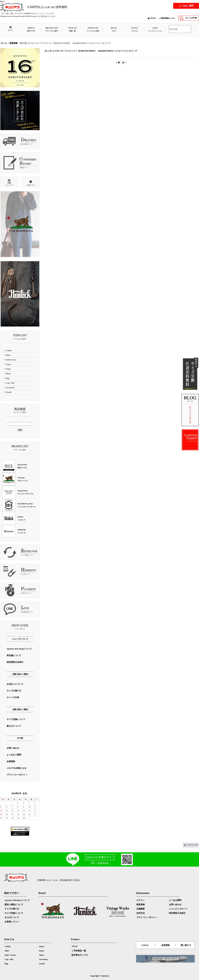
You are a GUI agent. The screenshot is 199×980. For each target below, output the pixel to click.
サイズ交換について (14, 913)
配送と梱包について (14, 904)
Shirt (7, 951)
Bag (6, 964)
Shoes (42, 955)
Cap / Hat (9, 959)
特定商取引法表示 (177, 913)
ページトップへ (192, 845)
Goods (42, 964)
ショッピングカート (178, 909)
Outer (42, 946)
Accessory (43, 959)
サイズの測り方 (12, 909)
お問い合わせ (175, 904)
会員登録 (165, 945)
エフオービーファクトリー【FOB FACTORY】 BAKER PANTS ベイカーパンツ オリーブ (95, 51)
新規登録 (141, 904)
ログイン (141, 900)
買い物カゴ (186, 945)
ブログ (75, 946)
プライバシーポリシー (147, 917)
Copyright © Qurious (100, 976)
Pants (41, 951)
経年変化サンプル (80, 955)
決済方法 (141, 913)
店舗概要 (141, 909)
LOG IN (153, 18)
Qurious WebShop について (17, 900)
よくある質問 (175, 900)
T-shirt (8, 946)
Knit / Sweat (10, 955)
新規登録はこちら (168, 18)
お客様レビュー (12, 922)
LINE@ (145, 945)
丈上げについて (12, 917)
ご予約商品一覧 (79, 951)
